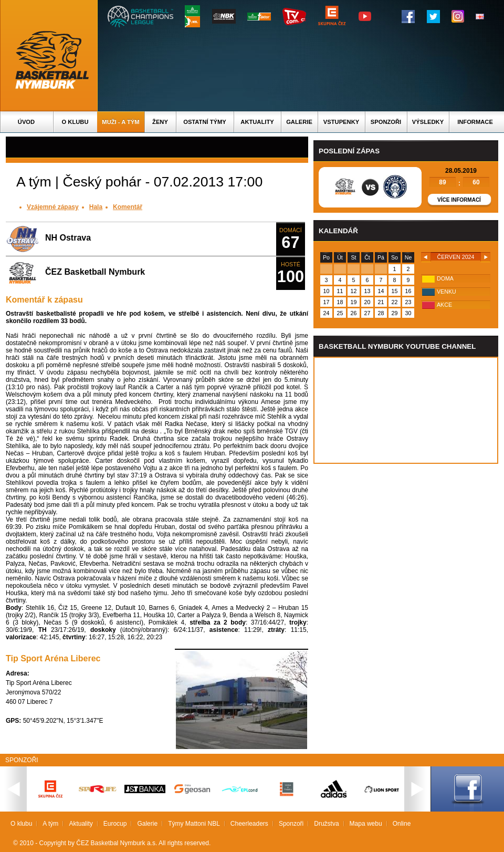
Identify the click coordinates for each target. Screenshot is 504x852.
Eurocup (115, 824)
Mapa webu (366, 824)
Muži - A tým (120, 122)
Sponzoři (386, 122)
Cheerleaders (249, 824)
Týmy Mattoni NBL (194, 824)
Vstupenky (341, 122)
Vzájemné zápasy (53, 207)
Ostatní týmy (205, 122)
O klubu (75, 122)
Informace (475, 122)
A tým (50, 824)
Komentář (128, 207)
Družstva (326, 824)
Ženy (160, 122)
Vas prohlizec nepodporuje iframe (406, 410)
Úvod (26, 122)
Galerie (299, 122)
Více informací (459, 200)
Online (402, 824)
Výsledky (428, 122)
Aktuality (257, 122)
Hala (96, 207)
